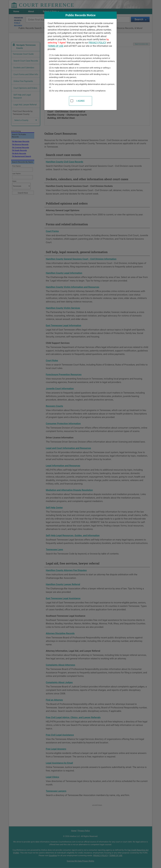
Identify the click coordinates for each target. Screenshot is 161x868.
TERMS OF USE (56, 46)
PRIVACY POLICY (97, 43)
